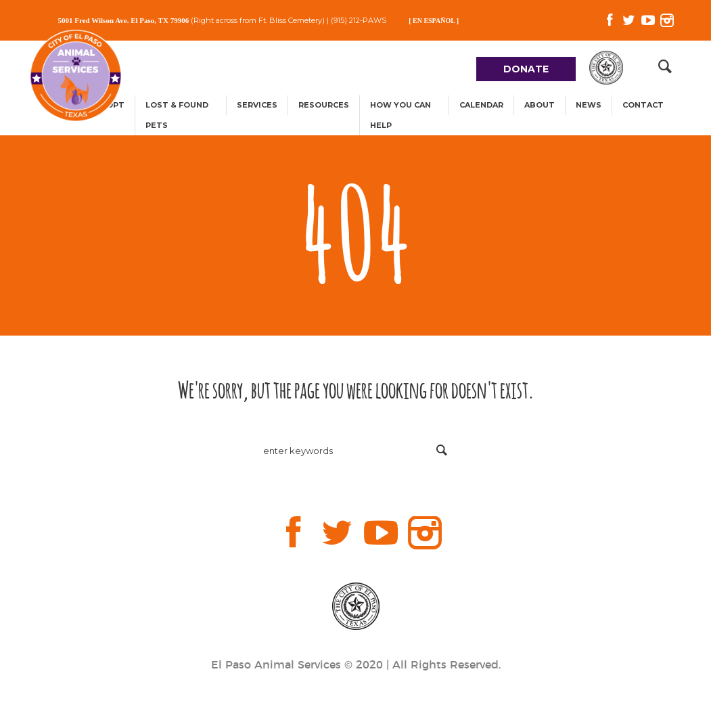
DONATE (526, 69)
